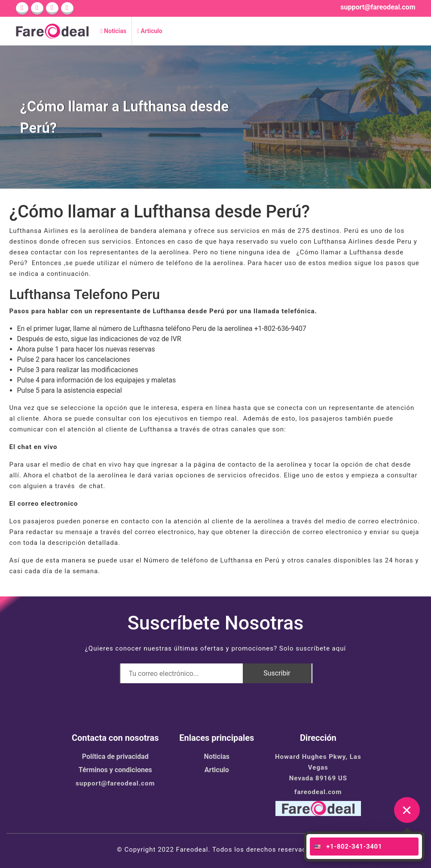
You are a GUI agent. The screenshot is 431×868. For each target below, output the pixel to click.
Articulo (150, 31)
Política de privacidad (115, 756)
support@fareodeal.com (378, 7)
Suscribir (277, 673)
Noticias (114, 31)
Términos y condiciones (115, 770)
